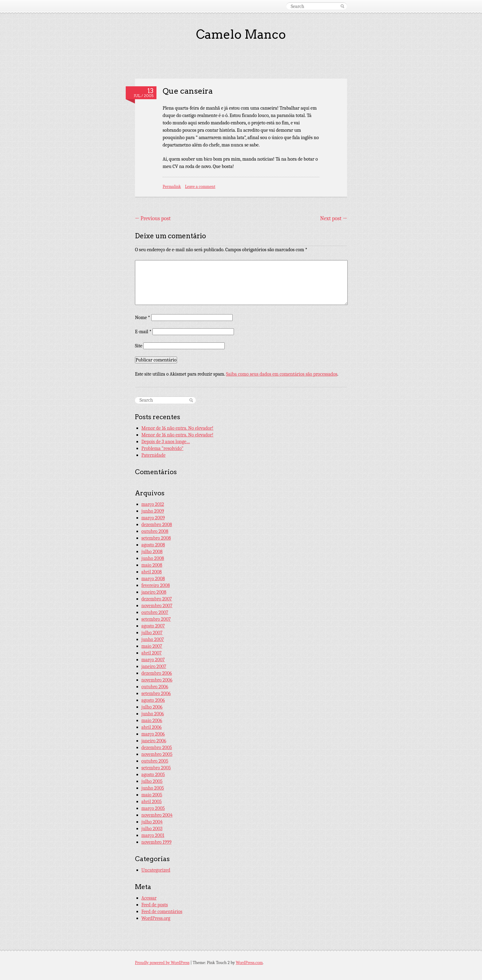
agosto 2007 (153, 626)
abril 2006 (152, 727)
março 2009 (153, 518)
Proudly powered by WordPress (162, 963)
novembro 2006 (157, 680)
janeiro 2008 (154, 592)
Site (139, 346)
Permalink (172, 187)
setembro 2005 (156, 768)
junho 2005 (153, 788)
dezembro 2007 (157, 599)
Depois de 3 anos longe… (166, 442)
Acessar (149, 898)
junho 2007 (153, 639)
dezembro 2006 (157, 673)
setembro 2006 (156, 693)
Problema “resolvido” (162, 448)
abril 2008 (152, 572)
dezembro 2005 (157, 748)
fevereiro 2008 (156, 585)
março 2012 (153, 504)
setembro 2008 (156, 538)
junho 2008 (153, 558)
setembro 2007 (156, 619)
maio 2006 (152, 720)
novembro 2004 (157, 815)
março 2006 (153, 734)
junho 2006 (153, 714)
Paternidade (154, 455)
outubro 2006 (155, 687)
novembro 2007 (157, 606)
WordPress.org (156, 918)
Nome (142, 318)
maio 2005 (152, 795)
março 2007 (153, 660)
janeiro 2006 (154, 741)
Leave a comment (200, 187)
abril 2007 (152, 653)
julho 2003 (152, 829)
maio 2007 (152, 646)
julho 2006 (152, 707)
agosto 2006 (153, 700)
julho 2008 (152, 552)
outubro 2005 (155, 761)
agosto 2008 (153, 545)
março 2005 (153, 808)
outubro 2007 (155, 612)
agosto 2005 (153, 775)
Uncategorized (156, 870)
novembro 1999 (156, 842)
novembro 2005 (157, 754)
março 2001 (153, 835)
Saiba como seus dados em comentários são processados (282, 374)
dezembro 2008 (157, 525)
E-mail (143, 332)
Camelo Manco (241, 34)
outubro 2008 (155, 531)
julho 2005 (152, 781)
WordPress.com (249, 963)
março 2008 (153, 579)
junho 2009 (153, 511)
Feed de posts (155, 905)
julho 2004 (152, 822)
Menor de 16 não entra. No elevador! (177, 428)
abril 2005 (152, 802)
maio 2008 (152, 565)
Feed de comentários (162, 912)
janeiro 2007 (154, 666)
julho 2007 (152, 633)
